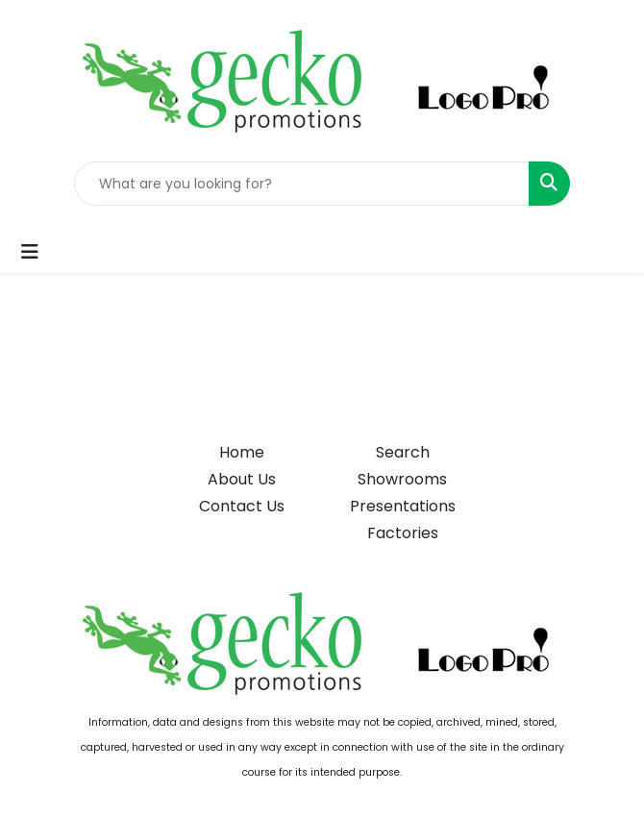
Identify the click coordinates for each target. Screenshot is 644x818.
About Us (242, 479)
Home (242, 452)
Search (403, 452)
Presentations (403, 506)
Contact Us (242, 506)
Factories (403, 533)
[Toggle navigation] (30, 252)
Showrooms (402, 479)
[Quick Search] (302, 184)
